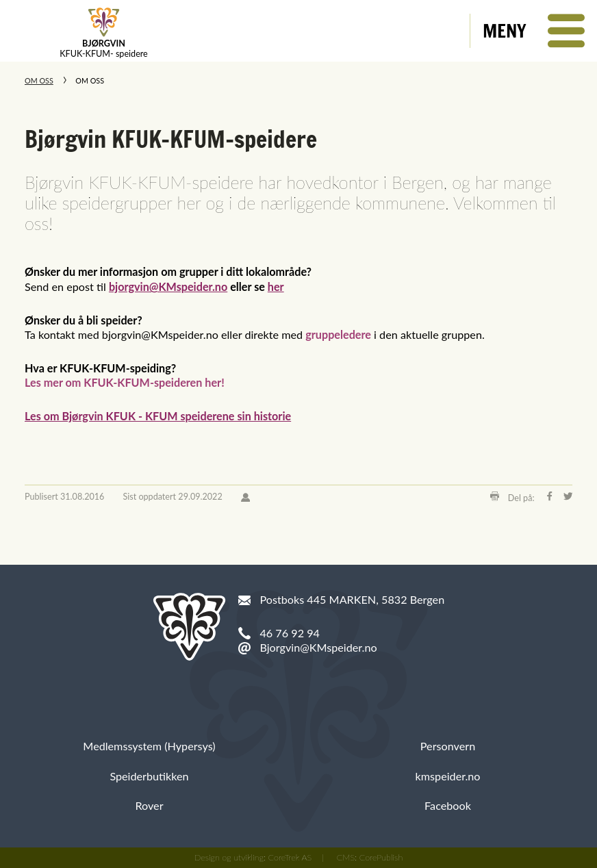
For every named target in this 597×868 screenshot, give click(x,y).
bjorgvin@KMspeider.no (168, 286)
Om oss (39, 80)
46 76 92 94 (290, 633)
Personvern (448, 746)
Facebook (448, 805)
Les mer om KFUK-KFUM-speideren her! (125, 382)
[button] (534, 31)
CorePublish (381, 857)
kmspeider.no (448, 776)
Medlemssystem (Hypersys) (149, 746)
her (276, 286)
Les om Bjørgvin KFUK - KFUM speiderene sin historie (158, 416)
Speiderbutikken (149, 776)
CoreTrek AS (290, 857)
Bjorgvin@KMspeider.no (318, 647)
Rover (149, 805)
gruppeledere (338, 334)
